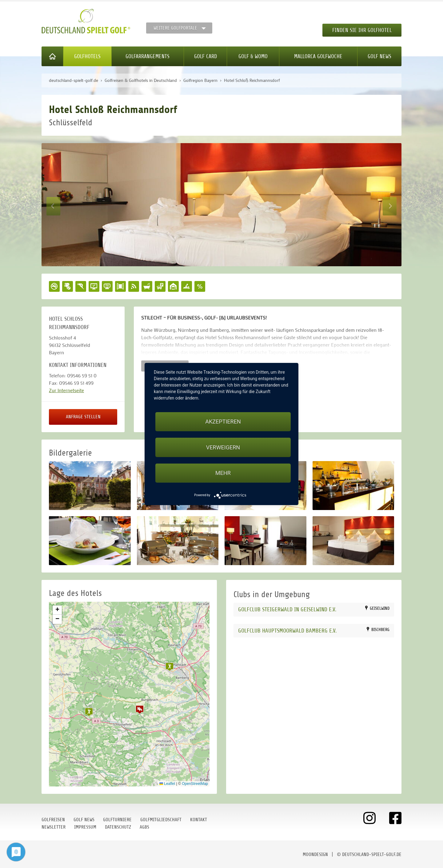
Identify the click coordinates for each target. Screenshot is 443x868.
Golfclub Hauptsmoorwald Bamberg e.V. (287, 631)
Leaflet (167, 784)
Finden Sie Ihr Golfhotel (362, 30)
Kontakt (199, 820)
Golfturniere (117, 820)
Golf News (379, 56)
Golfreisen (53, 820)
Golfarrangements (148, 56)
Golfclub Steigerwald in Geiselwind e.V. (287, 609)
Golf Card (206, 56)
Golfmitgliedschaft (161, 820)
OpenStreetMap (195, 784)
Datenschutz (118, 827)
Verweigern (223, 447)
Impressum (85, 827)
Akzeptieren (223, 422)
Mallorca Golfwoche (318, 56)
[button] (140, 709)
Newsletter (54, 827)
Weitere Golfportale (175, 28)
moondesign (315, 854)
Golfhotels (87, 56)
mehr (223, 473)
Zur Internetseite (66, 390)
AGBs (144, 827)
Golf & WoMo (253, 56)
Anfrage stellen (83, 417)
